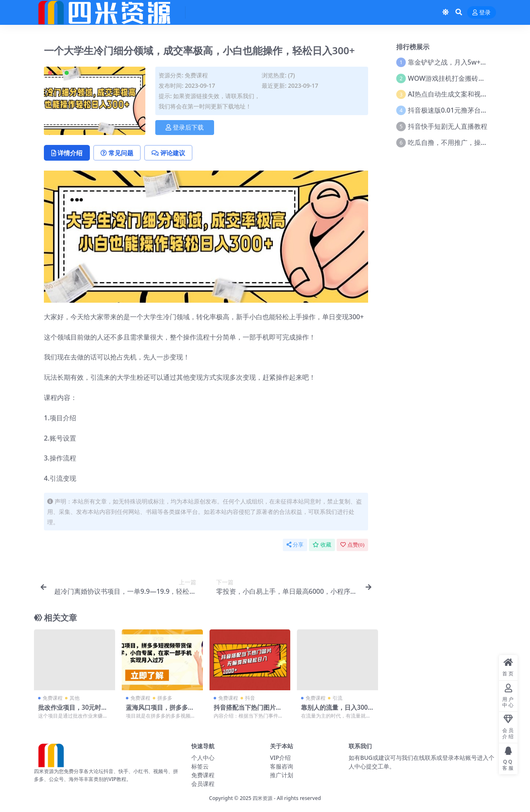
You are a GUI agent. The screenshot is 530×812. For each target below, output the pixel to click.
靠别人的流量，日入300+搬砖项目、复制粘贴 (334, 711)
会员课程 (203, 784)
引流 (337, 698)
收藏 (322, 545)
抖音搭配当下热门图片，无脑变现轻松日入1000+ (248, 711)
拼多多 (165, 698)
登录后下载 (185, 128)
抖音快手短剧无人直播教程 (448, 126)
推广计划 (282, 775)
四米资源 (263, 798)
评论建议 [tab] (168, 153)
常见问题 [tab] (117, 153)
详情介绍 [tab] (67, 153)
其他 (75, 698)
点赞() (352, 545)
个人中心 (203, 758)
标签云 (200, 766)
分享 (295, 545)
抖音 (250, 698)
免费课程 (196, 75)
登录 (482, 13)
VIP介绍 (280, 758)
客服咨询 (282, 766)
